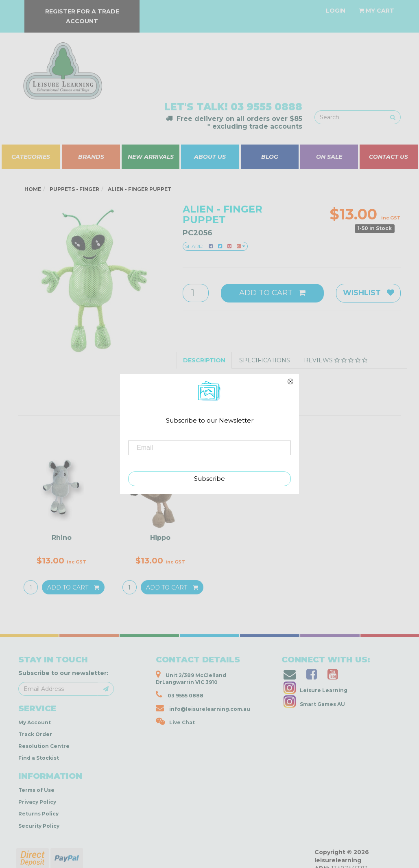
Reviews (336, 360)
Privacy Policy (37, 802)
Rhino (62, 538)
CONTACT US (388, 157)
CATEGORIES (31, 157)
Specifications (265, 360)
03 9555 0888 (266, 107)
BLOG (270, 157)
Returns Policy (38, 814)
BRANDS (91, 157)
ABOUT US (210, 157)
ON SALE (329, 157)
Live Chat (175, 721)
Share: (215, 246)
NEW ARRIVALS (151, 157)
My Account (35, 722)
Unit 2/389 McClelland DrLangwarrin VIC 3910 (191, 678)
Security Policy (39, 826)
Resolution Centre (44, 746)
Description (204, 360)
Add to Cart (272, 293)
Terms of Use (36, 790)
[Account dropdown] (336, 11)
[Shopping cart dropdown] (376, 11)
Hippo (160, 538)
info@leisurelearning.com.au (203, 708)
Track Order (35, 734)
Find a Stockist (39, 758)
